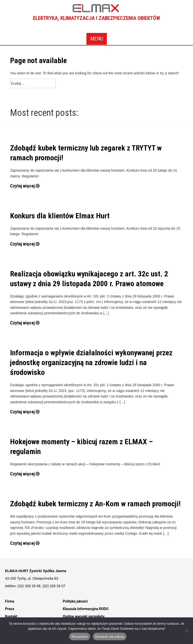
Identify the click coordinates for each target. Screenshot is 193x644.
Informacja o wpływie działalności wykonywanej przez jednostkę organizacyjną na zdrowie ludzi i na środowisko (91, 362)
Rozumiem (80, 637)
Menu (97, 39)
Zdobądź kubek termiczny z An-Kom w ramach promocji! (95, 504)
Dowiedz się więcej (110, 637)
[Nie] (187, 631)
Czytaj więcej (25, 186)
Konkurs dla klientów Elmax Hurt (60, 216)
